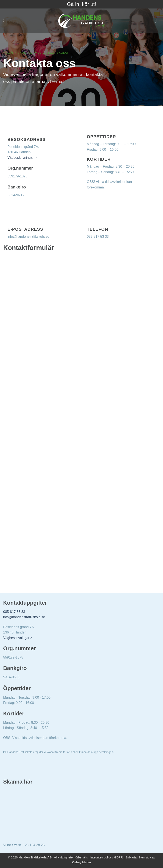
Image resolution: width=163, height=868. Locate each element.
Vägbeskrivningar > (22, 158)
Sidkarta (131, 857)
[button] (157, 21)
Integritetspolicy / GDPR (107, 857)
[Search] (5, 21)
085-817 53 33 (14, 612)
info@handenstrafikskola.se (24, 617)
